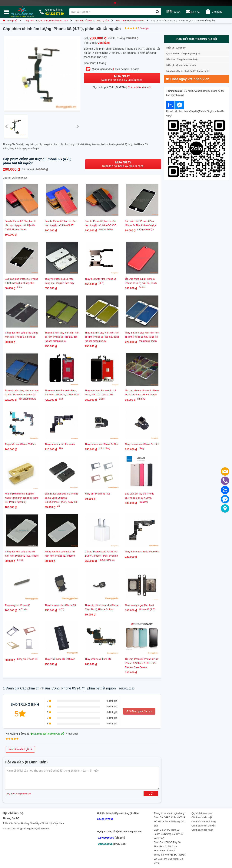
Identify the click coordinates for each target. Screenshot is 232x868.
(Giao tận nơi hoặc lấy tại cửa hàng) (122, 78)
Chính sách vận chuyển (203, 826)
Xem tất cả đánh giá (20, 749)
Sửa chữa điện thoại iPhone (130, 21)
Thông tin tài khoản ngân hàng (169, 813)
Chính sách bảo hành (202, 830)
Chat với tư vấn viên (140, 87)
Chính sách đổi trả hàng (204, 822)
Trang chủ (10, 21)
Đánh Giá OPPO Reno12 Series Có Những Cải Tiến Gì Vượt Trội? (169, 834)
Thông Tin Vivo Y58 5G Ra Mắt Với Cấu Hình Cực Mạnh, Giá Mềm (169, 859)
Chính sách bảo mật (202, 817)
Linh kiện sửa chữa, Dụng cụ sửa (92, 21)
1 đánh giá (143, 28)
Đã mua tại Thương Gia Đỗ (47, 734)
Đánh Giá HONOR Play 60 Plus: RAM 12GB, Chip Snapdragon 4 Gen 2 (167, 846)
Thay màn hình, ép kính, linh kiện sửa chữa (46, 21)
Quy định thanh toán (202, 813)
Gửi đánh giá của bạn (139, 711)
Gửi (151, 794)
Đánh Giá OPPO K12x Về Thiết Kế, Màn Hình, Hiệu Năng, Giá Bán (170, 822)
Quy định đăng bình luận (18, 794)
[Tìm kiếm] (157, 12)
